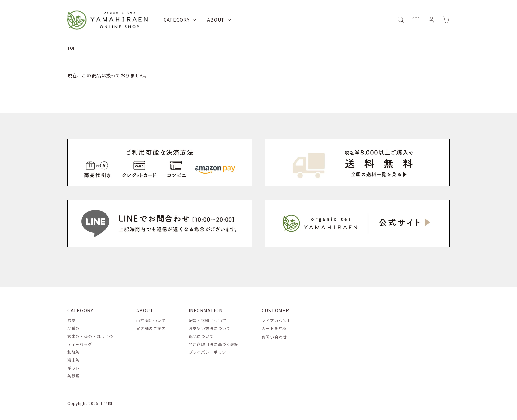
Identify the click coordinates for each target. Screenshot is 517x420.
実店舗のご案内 (151, 328)
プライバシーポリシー (210, 352)
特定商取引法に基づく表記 (214, 344)
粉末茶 (74, 360)
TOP (72, 48)
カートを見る (274, 328)
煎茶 (71, 320)
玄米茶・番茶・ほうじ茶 (90, 336)
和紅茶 (74, 352)
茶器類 (74, 376)
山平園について (151, 320)
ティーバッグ (80, 344)
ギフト (74, 368)
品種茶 (74, 328)
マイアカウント (276, 320)
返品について (201, 336)
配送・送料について (207, 320)
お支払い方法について (210, 328)
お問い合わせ (274, 337)
